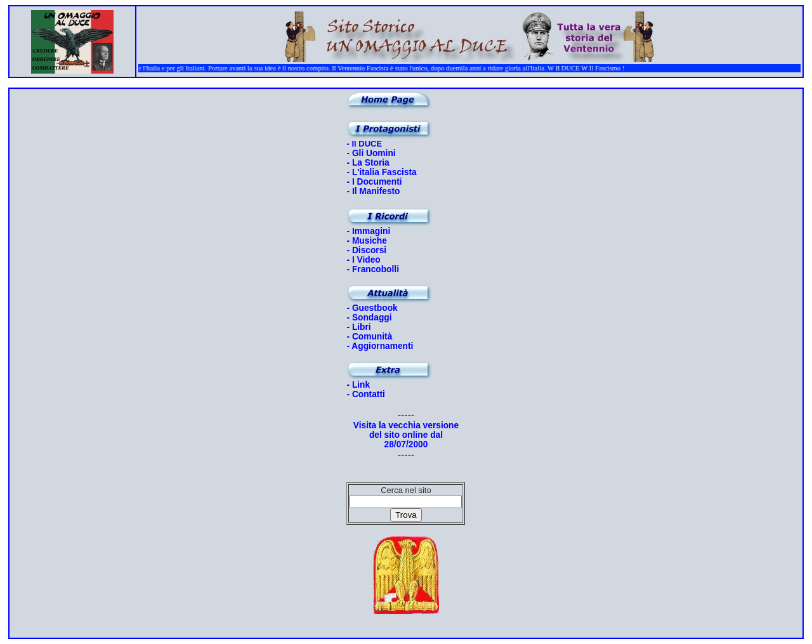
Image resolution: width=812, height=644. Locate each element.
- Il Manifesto (373, 191)
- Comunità (369, 337)
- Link (358, 385)
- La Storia (368, 163)
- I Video (363, 260)
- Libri (358, 327)
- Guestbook (372, 308)
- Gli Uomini (371, 153)
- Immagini (368, 231)
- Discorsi (366, 250)
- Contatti (365, 394)
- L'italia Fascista (381, 172)
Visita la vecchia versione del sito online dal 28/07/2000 (406, 435)
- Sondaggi (369, 318)
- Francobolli (373, 269)
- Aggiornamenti (380, 346)
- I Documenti (374, 182)
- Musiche (366, 241)
